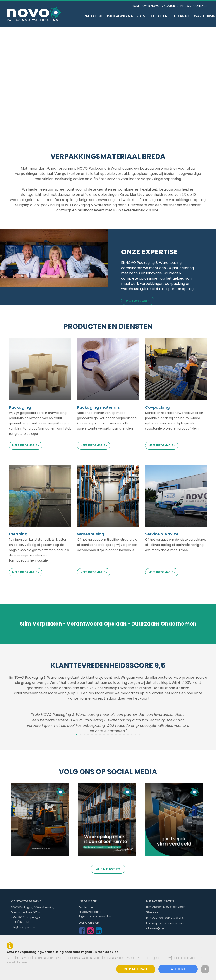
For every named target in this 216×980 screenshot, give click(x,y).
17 (139, 735)
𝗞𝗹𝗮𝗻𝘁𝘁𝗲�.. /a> (156, 929)
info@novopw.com (24, 927)
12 (120, 735)
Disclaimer (86, 907)
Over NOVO (151, 6)
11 (116, 735)
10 (112, 735)
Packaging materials (126, 16)
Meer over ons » (138, 301)
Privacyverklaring (90, 912)
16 (135, 735)
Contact (200, 6)
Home (136, 6)
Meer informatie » (26, 445)
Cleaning (182, 16)
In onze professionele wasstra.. (166, 923)
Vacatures (170, 6)
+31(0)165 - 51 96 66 (24, 922)
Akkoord (178, 969)
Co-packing (159, 16)
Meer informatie (136, 969)
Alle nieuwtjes (108, 869)
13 (124, 735)
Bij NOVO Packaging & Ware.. (165, 918)
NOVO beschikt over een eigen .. (167, 907)
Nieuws (186, 6)
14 (128, 735)
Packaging (94, 16)
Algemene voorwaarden (95, 916)
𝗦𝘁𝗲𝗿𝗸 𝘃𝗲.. (153, 912)
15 (132, 735)
